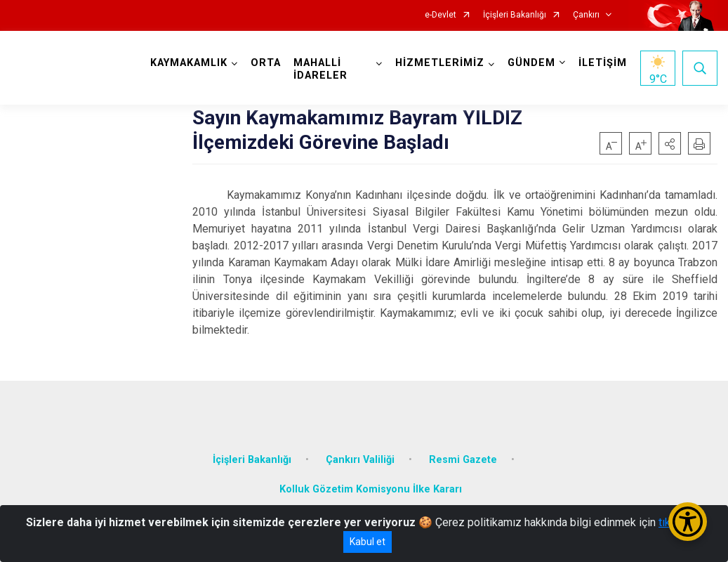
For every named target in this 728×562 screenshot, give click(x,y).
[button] (670, 143)
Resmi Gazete (463, 460)
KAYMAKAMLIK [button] (189, 63)
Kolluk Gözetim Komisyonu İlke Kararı (371, 489)
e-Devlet (441, 15)
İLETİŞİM (603, 63)
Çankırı (586, 15)
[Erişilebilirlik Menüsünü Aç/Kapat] (688, 522)
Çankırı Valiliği (360, 460)
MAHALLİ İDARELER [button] (320, 69)
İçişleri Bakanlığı (515, 15)
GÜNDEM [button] (531, 63)
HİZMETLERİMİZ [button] (440, 63)
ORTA (266, 63)
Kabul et (368, 542)
